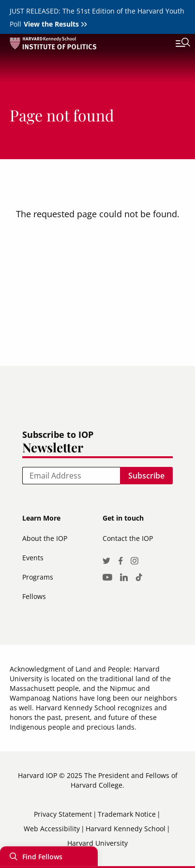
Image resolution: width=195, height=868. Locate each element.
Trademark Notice (127, 814)
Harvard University (97, 843)
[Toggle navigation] (176, 44)
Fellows (34, 596)
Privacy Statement (63, 814)
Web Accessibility (52, 829)
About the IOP (45, 538)
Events (33, 558)
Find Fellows (42, 857)
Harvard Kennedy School (126, 829)
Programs (38, 577)
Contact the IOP (128, 538)
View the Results (51, 24)
